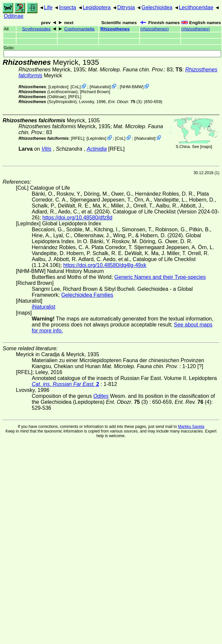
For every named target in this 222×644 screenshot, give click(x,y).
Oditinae (14, 16)
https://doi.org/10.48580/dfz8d (77, 218)
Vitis (46, 149)
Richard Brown (95, 92)
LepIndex (58, 87)
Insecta (67, 7)
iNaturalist (100, 87)
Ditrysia (126, 7)
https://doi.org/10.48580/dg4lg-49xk (105, 265)
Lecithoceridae (196, 7)
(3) (125, 102)
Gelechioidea (157, 7)
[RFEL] (75, 97)
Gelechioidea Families (87, 295)
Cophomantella (79, 29)
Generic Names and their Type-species (160, 277)
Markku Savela (191, 427)
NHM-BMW (132, 87)
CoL (76, 87)
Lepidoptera (97, 7)
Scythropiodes (36, 29)
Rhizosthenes (115, 29)
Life (48, 7)
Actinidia (97, 149)
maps (206, 147)
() (155, 29)
